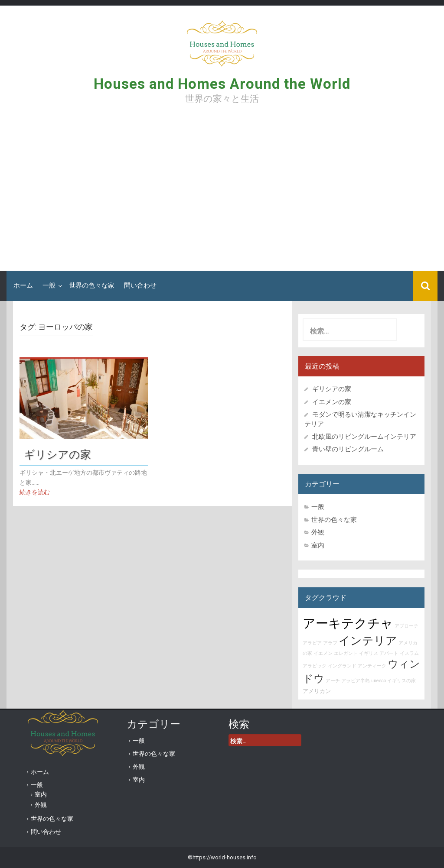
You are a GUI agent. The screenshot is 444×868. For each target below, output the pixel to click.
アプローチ (406, 626)
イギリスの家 (402, 681)
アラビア (312, 643)
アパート (389, 653)
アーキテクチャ (348, 623)
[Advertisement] (222, 191)
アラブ (330, 643)
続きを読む (35, 492)
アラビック (315, 666)
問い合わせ (140, 285)
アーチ (333, 681)
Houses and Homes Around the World (222, 84)
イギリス (369, 653)
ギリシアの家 (63, 454)
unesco (379, 681)
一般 (49, 285)
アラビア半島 (356, 681)
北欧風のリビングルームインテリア (364, 437)
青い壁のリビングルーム (348, 449)
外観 (318, 532)
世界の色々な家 (92, 285)
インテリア (368, 641)
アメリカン (317, 691)
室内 (318, 545)
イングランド (342, 666)
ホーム (23, 285)
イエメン (323, 653)
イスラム (409, 653)
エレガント (346, 653)
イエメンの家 (332, 402)
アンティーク (372, 666)
